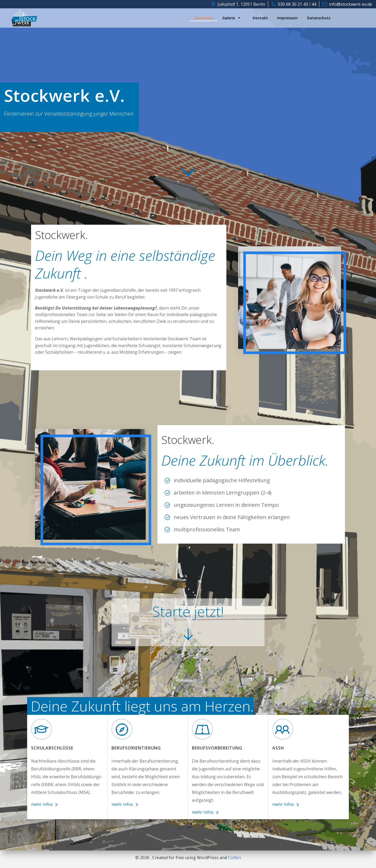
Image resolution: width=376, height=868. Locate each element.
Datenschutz (319, 18)
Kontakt (260, 18)
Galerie (233, 18)
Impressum (287, 18)
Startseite (204, 18)
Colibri (234, 858)
